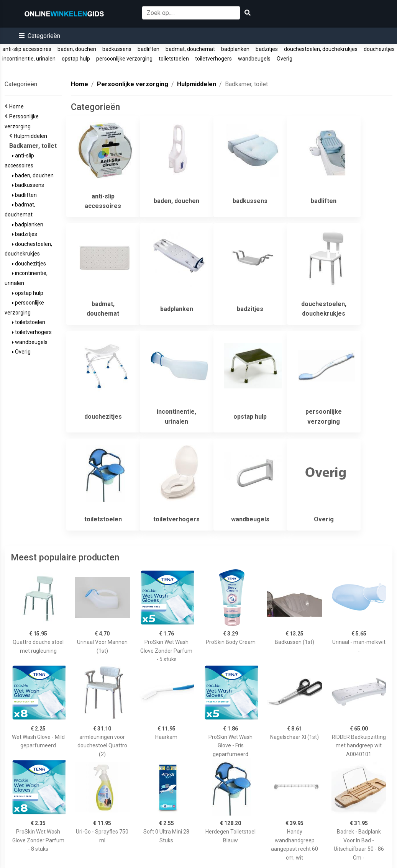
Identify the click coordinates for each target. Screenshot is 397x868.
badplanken (235, 49)
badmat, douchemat (190, 49)
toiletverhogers (213, 59)
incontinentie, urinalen (29, 59)
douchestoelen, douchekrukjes (321, 49)
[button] (40, 36)
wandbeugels (254, 59)
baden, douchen (77, 49)
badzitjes (267, 49)
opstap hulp (76, 59)
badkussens (117, 49)
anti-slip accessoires (27, 49)
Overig (285, 59)
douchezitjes (379, 49)
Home (18, 106)
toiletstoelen (174, 59)
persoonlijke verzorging (124, 59)
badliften (148, 49)
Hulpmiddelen (32, 136)
